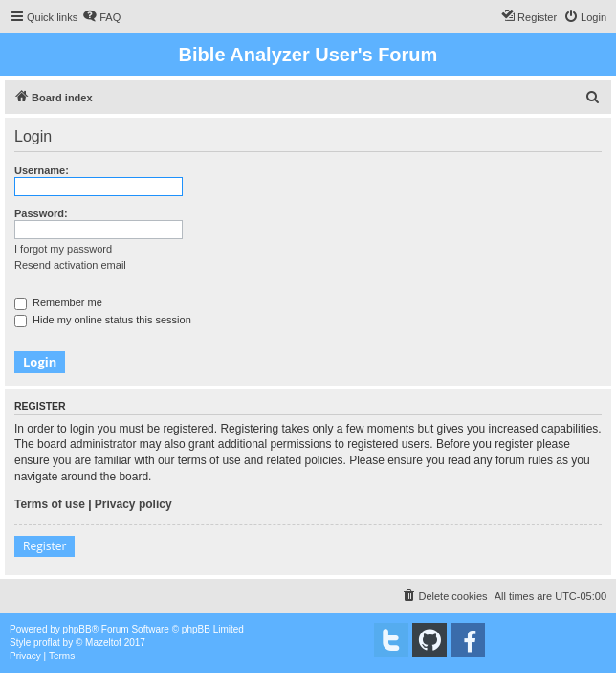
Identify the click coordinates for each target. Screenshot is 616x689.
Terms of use (50, 504)
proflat (47, 643)
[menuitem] (101, 17)
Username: (42, 170)
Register (44, 546)
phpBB (77, 629)
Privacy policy (133, 504)
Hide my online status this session (103, 320)
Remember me (58, 302)
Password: (41, 213)
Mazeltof (103, 643)
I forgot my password (63, 249)
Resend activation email (70, 265)
